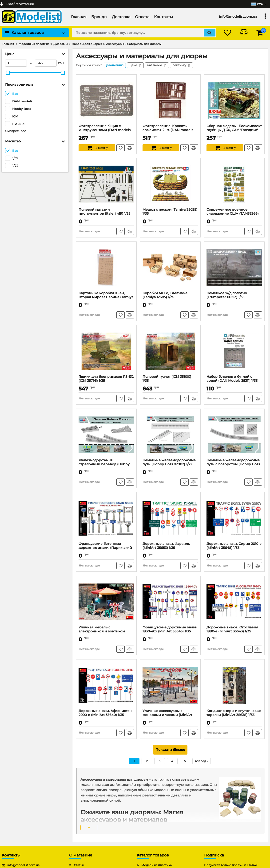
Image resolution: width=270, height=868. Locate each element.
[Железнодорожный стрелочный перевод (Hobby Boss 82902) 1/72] (106, 435)
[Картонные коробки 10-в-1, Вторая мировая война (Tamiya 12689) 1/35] (106, 268)
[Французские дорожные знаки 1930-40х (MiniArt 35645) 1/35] (170, 602)
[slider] (8, 73)
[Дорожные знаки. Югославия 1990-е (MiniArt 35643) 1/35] (234, 602)
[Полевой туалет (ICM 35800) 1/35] (170, 351)
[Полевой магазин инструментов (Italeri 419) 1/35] (106, 184)
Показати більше (170, 750)
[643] (46, 63)
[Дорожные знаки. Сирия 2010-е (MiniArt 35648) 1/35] (234, 518)
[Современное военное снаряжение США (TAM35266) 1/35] (234, 184)
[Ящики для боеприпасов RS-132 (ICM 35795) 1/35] (106, 351)
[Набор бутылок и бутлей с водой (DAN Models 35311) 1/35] (234, 351)
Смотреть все (16, 131)
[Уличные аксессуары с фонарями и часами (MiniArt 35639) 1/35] (170, 685)
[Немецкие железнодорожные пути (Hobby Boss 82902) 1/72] (170, 435)
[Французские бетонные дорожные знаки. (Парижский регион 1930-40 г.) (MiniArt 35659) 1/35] (106, 518)
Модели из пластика (157, 865)
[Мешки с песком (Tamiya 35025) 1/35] (170, 184)
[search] (144, 33)
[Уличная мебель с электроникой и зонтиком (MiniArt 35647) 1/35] (106, 602)
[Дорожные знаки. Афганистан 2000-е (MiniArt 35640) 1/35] (106, 685)
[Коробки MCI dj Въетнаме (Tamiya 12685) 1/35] (170, 268)
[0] (16, 63)
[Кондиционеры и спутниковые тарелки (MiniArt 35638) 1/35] (234, 685)
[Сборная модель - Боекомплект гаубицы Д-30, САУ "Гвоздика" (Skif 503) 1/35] (234, 100)
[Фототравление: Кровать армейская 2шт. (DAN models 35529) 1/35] (170, 100)
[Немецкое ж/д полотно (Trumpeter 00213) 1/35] (234, 268)
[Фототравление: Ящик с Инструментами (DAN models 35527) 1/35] (106, 100)
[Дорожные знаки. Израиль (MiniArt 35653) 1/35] (170, 518)
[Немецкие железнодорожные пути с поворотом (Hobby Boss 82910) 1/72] (234, 435)
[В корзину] (97, 148)
